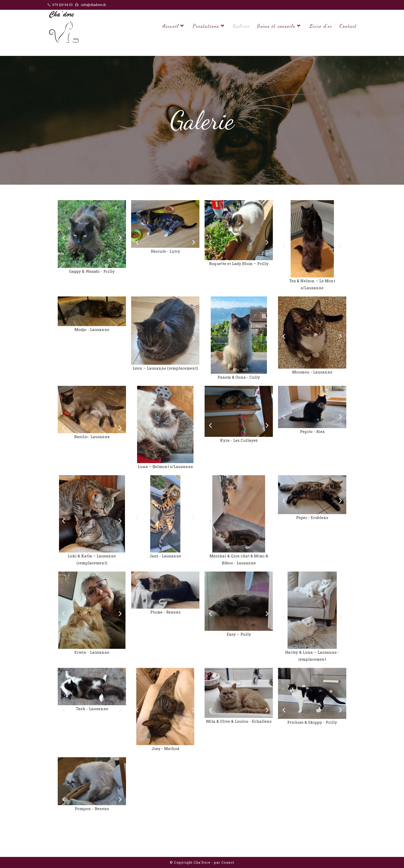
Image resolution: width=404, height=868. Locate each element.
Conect (228, 862)
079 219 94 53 (62, 5)
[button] (64, 237)
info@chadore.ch (93, 5)
